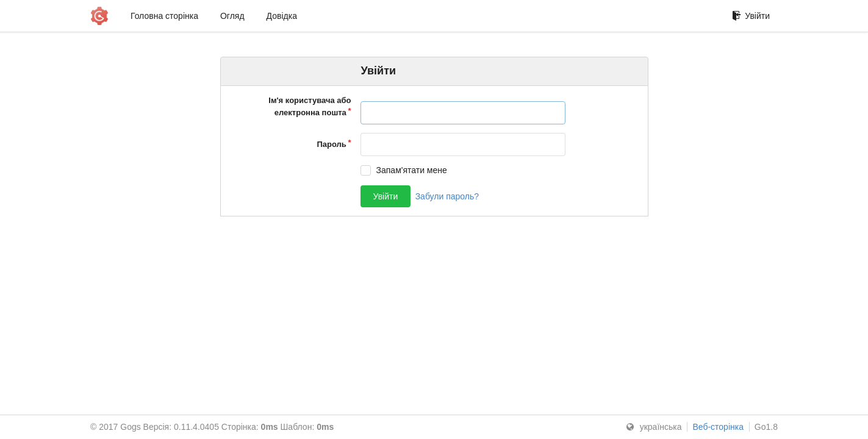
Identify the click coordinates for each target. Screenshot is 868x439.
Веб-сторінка (718, 427)
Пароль (331, 144)
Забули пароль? (447, 196)
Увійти (751, 16)
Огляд (232, 16)
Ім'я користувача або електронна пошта (310, 106)
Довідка (282, 16)
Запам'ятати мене (412, 170)
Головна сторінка (164, 16)
